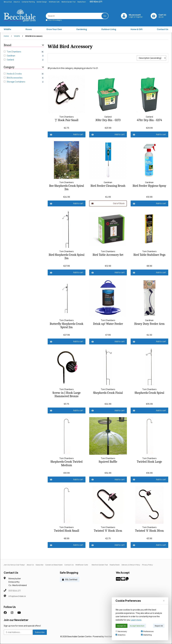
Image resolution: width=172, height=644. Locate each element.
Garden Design (42, 2)
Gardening (82, 29)
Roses (29, 29)
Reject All (159, 626)
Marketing (146, 635)
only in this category (54, 20)
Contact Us (163, 29)
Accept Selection (137, 626)
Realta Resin (82, 2)
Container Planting (28, 2)
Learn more (136, 620)
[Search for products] (75, 16)
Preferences (147, 631)
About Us (17, 2)
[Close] (164, 601)
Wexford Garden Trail (68, 2)
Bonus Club (8, 2)
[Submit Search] (105, 16)
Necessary (121, 631)
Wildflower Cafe (54, 2)
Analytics (121, 635)
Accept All (122, 626)
